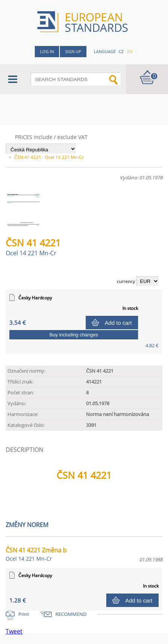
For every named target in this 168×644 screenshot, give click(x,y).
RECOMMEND (71, 614)
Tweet (14, 631)
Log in (47, 51)
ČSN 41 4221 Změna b (36, 554)
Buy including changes (74, 335)
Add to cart (118, 323)
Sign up (73, 51)
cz (121, 51)
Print (24, 614)
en (130, 51)
